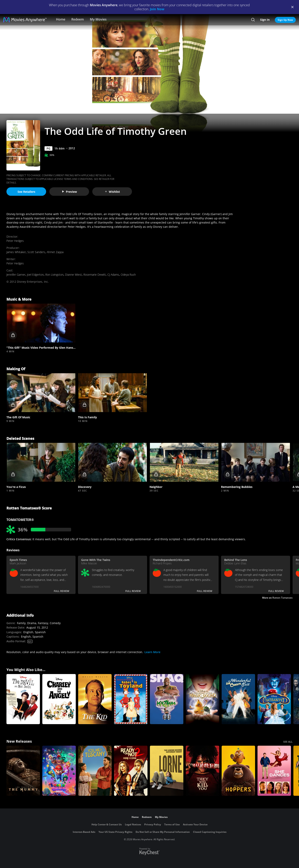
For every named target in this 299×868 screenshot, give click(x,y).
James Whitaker (16, 252)
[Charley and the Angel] (59, 699)
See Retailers (26, 192)
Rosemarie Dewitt (95, 275)
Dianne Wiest (73, 275)
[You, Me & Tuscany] (95, 771)
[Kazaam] (167, 699)
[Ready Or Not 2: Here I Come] (131, 771)
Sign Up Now (285, 20)
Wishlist (112, 192)
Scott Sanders (36, 252)
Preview (69, 192)
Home (61, 19)
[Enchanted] (274, 699)
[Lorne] (167, 771)
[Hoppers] (238, 771)
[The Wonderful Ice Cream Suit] (238, 699)
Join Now (157, 9)
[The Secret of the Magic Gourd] (202, 699)
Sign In (265, 20)
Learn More (152, 652)
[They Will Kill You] (202, 771)
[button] (41, 323)
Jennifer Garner (16, 275)
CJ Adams (113, 275)
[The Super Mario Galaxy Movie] (59, 771)
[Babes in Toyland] (131, 699)
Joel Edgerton (35, 275)
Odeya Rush (128, 275)
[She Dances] (274, 771)
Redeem (78, 19)
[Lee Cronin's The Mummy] (23, 771)
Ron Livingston (54, 275)
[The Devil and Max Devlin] (23, 699)
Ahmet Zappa (55, 252)
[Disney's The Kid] (95, 699)
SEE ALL (288, 742)
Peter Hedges (15, 241)
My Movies (98, 19)
